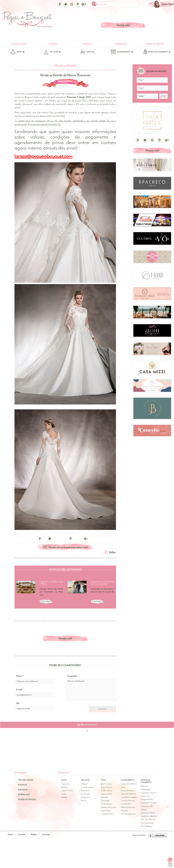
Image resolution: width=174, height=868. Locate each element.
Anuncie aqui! (123, 25)
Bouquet (65, 787)
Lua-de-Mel (126, 804)
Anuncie (46, 835)
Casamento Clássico (149, 793)
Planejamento (122, 53)
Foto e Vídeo (106, 811)
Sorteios (87, 44)
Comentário (72, 676)
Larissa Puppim (168, 4)
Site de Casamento (128, 814)
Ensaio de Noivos (128, 791)
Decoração (85, 794)
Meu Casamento (147, 823)
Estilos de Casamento (157, 53)
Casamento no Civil (129, 784)
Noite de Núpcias (128, 807)
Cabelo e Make (67, 791)
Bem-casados (106, 784)
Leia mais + (46, 601)
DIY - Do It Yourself (148, 820)
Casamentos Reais (148, 813)
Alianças (84, 784)
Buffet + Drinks (107, 791)
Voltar (110, 552)
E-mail (20, 690)
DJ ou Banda (106, 804)
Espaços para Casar (109, 807)
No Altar (52, 53)
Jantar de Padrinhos (129, 794)
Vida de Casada (19, 44)
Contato (22, 835)
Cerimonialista (107, 794)
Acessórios (65, 784)
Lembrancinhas (107, 814)
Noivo (84, 801)
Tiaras (64, 794)
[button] (87, 725)
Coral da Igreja (87, 787)
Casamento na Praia (149, 803)
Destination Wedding (149, 816)
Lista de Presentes (128, 801)
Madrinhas (85, 797)
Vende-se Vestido (155, 44)
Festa (87, 53)
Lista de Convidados (129, 797)
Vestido (64, 797)
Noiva (17, 53)
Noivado (124, 811)
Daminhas (85, 791)
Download (121, 44)
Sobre (10, 835)
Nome (20, 676)
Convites (104, 797)
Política (34, 835)
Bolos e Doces (107, 787)
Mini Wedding (146, 826)
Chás (123, 787)
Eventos (53, 44)
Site (18, 704)
